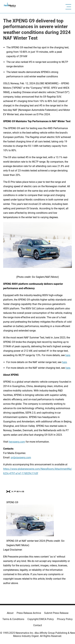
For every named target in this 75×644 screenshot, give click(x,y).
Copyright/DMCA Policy (41, 619)
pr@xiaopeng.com (21, 458)
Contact (38, 625)
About (10, 613)
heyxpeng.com (17, 442)
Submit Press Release (56, 613)
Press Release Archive (29, 613)
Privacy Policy (65, 619)
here (68, 355)
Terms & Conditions (13, 619)
